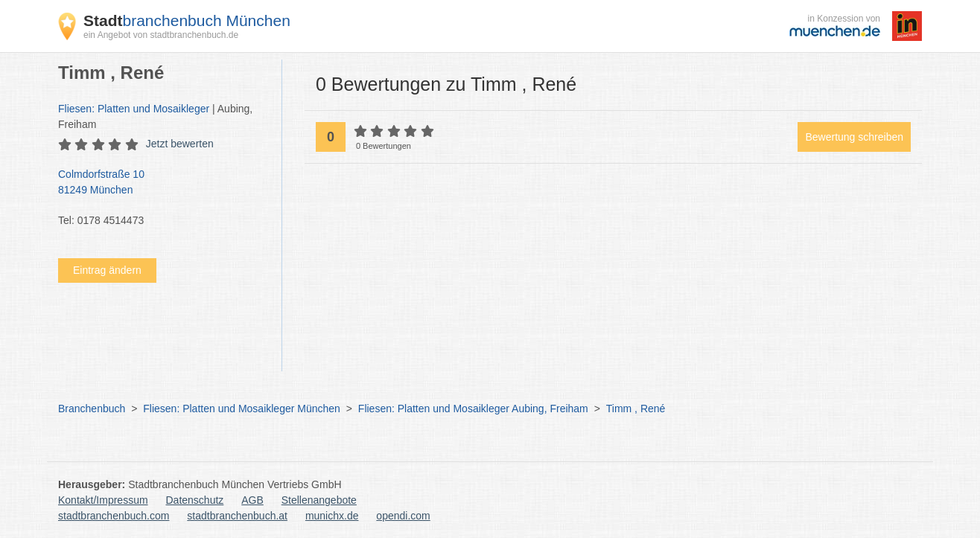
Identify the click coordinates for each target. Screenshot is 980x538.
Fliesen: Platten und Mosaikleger (134, 109)
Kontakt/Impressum (103, 500)
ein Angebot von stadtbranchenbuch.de (161, 35)
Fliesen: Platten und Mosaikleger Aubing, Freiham (473, 409)
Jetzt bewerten (180, 144)
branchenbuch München (187, 20)
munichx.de (332, 516)
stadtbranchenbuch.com (114, 516)
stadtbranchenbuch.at (237, 516)
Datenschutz (195, 500)
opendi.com (403, 516)
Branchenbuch (92, 409)
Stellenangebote (319, 500)
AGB (252, 500)
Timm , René (636, 409)
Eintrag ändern (107, 270)
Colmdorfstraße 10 (162, 183)
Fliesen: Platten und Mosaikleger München (242, 409)
